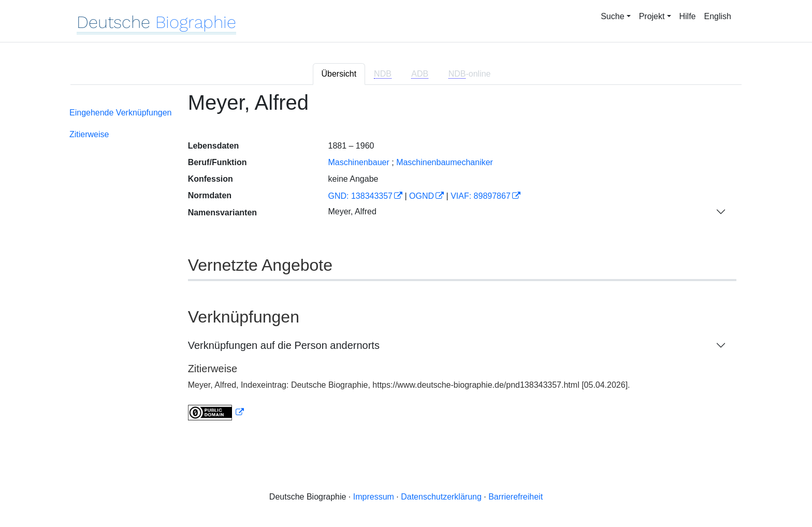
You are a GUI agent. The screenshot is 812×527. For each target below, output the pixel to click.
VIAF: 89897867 (481, 196)
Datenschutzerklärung (441, 497)
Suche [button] (612, 16)
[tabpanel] (406, 262)
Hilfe (688, 16)
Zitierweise (89, 134)
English (718, 16)
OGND (422, 196)
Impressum (374, 497)
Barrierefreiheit (516, 497)
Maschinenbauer (358, 162)
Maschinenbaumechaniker (445, 162)
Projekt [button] (652, 16)
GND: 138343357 (360, 196)
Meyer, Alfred (352, 211)
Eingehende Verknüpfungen (121, 113)
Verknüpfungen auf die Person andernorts (284, 345)
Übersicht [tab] (339, 74)
